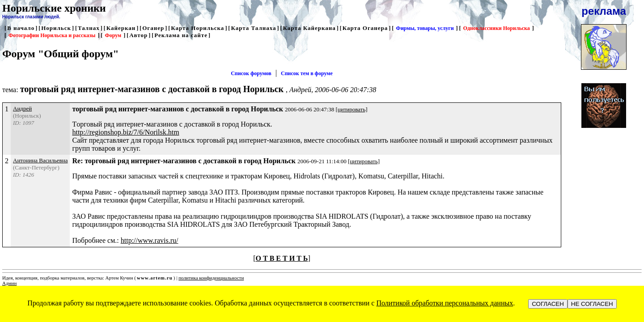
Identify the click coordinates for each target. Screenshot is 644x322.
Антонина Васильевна (40, 160)
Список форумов (251, 73)
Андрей (22, 108)
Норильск (56, 28)
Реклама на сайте (181, 35)
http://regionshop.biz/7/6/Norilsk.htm (125, 132)
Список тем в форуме (307, 73)
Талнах (89, 28)
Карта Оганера (365, 28)
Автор (138, 35)
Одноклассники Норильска (497, 28)
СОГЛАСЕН (548, 304)
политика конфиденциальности (211, 278)
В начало (21, 28)
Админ (9, 283)
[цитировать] (351, 109)
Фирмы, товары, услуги (425, 28)
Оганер (153, 28)
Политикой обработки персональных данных (445, 303)
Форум (113, 35)
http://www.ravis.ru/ (150, 240)
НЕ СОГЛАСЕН (592, 304)
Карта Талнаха (253, 28)
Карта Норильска (197, 28)
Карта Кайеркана (309, 28)
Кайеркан (121, 28)
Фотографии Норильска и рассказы (52, 35)
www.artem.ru (155, 278)
